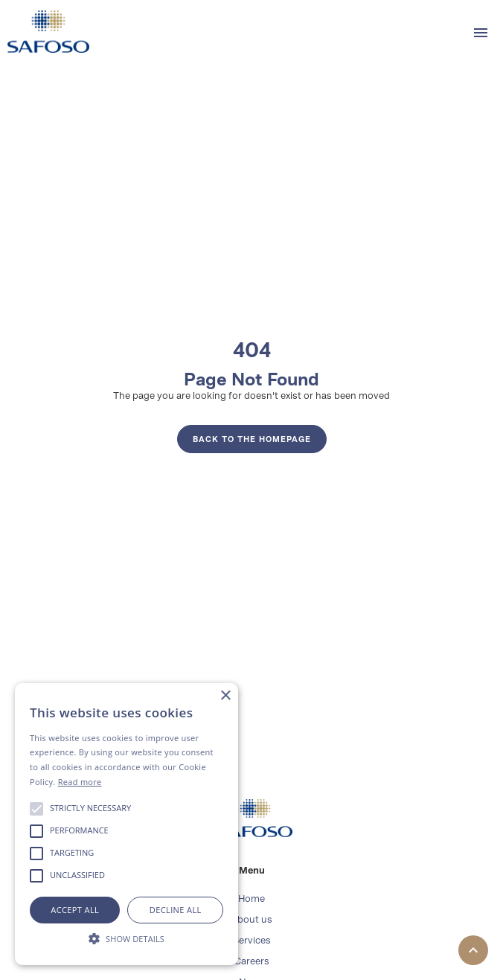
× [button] (225, 696)
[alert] (126, 824)
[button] (481, 33)
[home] (45, 32)
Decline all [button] (176, 910)
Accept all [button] (75, 910)
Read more (80, 782)
